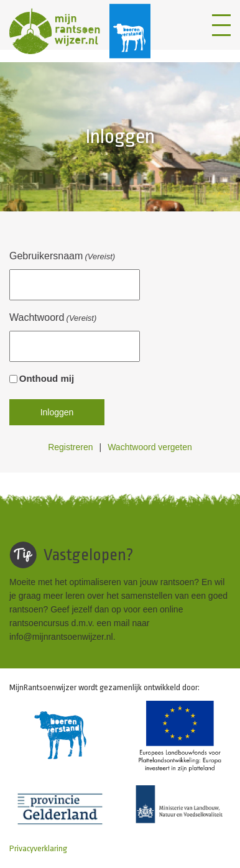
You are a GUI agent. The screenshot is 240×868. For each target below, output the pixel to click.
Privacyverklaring (38, 848)
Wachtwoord (53, 318)
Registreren (70, 447)
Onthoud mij (47, 378)
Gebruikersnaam (62, 257)
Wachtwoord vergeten (150, 447)
